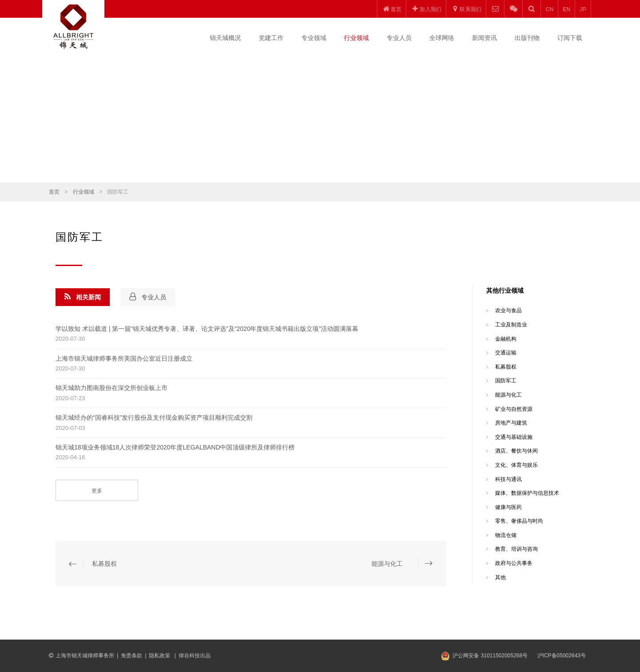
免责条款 (132, 656)
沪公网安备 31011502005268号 (490, 656)
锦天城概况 (225, 38)
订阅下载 (570, 38)
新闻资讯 (484, 38)
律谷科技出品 (195, 656)
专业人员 (399, 38)
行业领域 (356, 38)
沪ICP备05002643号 (562, 656)
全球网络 (442, 38)
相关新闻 (83, 297)
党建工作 (271, 38)
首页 (54, 192)
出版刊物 (527, 38)
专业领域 (314, 38)
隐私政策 (160, 656)
